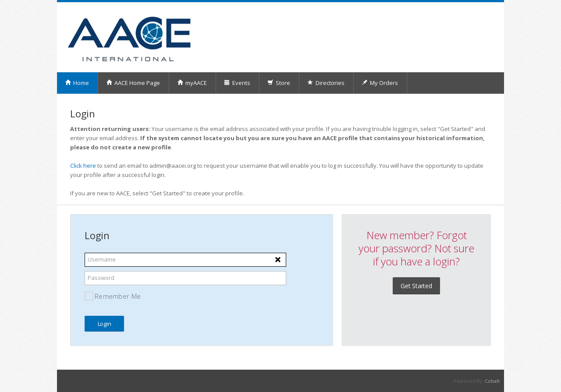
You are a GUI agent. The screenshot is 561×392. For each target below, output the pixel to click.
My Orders (380, 83)
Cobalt (492, 381)
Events (237, 83)
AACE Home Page (133, 83)
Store (279, 83)
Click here (83, 166)
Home (77, 83)
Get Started (416, 286)
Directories (326, 83)
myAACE (192, 83)
